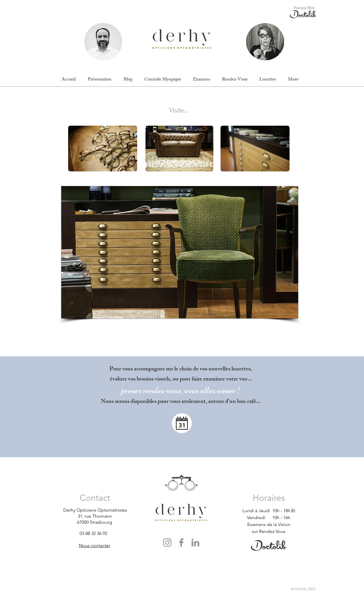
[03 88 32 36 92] (100, 533)
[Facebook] (181, 543)
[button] (180, 252)
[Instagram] (167, 543)
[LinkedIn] (195, 543)
